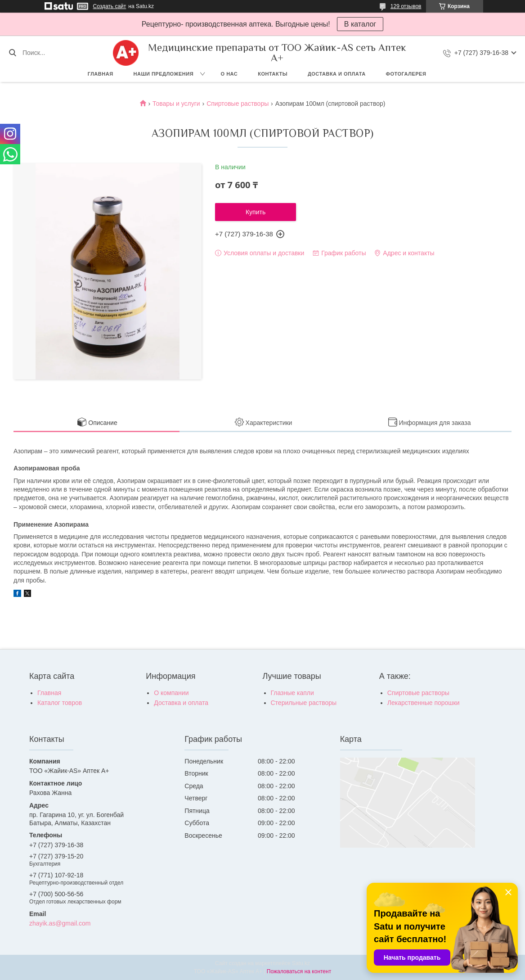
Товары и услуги (176, 104)
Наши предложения (164, 74)
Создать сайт (110, 6)
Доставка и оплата (337, 74)
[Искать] (12, 53)
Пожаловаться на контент (299, 971)
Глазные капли (292, 693)
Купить (256, 212)
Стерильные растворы (304, 703)
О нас (229, 74)
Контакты (273, 74)
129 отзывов (406, 6)
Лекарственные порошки (424, 703)
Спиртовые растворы (238, 104)
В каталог (360, 24)
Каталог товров (60, 703)
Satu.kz (301, 963)
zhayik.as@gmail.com (60, 923)
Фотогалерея (406, 74)
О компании (171, 693)
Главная (101, 74)
